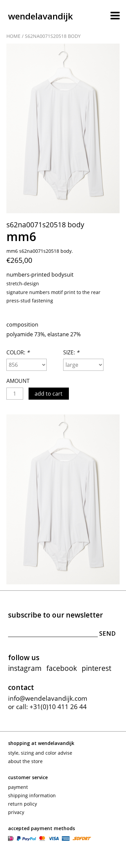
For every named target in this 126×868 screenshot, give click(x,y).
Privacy (16, 812)
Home (13, 36)
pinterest (96, 668)
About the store (25, 761)
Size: (71, 352)
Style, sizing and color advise (40, 753)
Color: (18, 352)
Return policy (23, 804)
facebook (62, 668)
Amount (18, 381)
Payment (18, 787)
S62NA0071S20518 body (53, 36)
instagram (25, 668)
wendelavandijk (40, 16)
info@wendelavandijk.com (48, 698)
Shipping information (32, 795)
